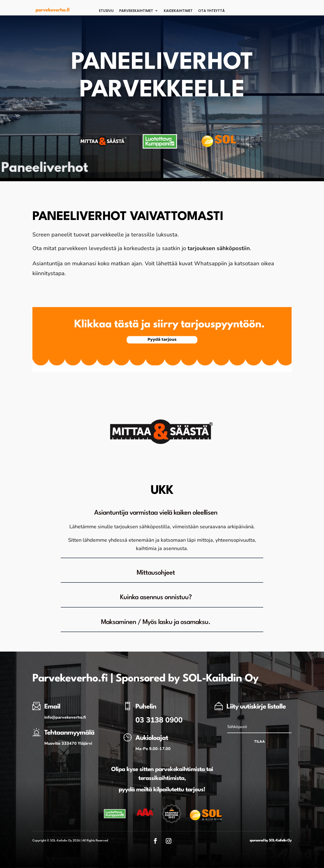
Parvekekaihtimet (136, 11)
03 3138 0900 (159, 720)
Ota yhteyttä (211, 11)
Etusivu (106, 11)
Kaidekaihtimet (178, 11)
